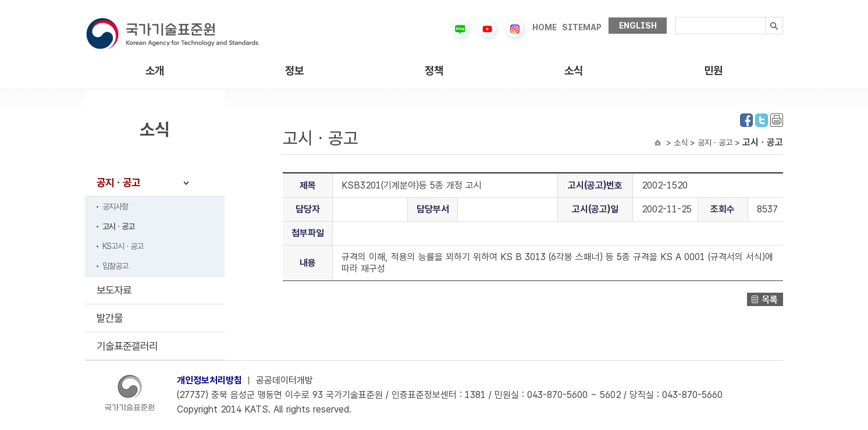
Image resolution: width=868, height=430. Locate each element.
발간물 (110, 318)
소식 (574, 71)
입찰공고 (115, 266)
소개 (155, 71)
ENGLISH (638, 26)
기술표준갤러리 (127, 346)
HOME (545, 27)
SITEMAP (582, 27)
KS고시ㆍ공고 (123, 246)
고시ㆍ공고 (118, 226)
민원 (713, 71)
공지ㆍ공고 (118, 182)
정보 (294, 71)
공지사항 (115, 207)
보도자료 (114, 290)
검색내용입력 (676, 17)
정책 (434, 71)
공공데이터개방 (284, 380)
